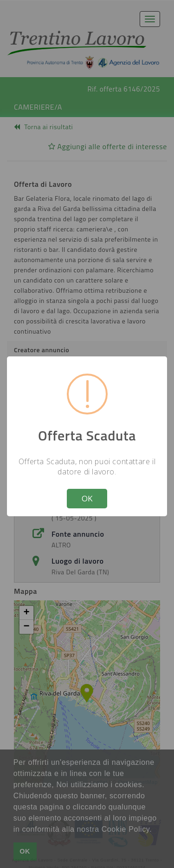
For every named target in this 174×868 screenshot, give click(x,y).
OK (87, 498)
